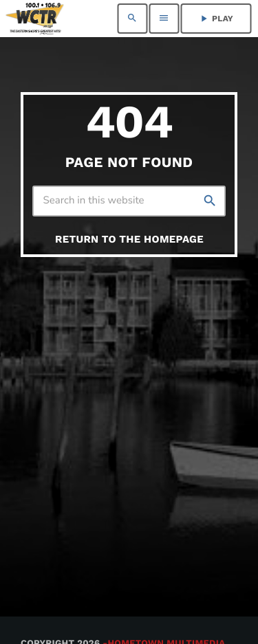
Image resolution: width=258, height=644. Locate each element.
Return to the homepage (129, 239)
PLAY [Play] (216, 19)
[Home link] (35, 19)
